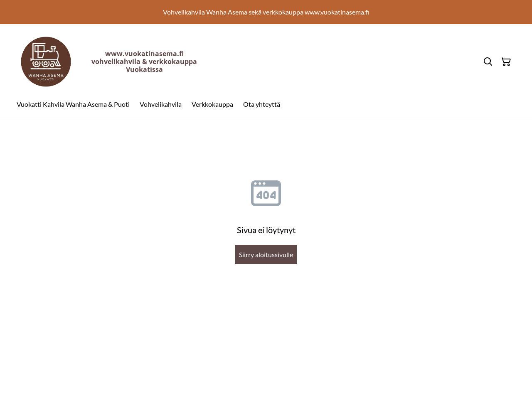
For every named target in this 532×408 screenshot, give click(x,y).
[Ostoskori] (506, 62)
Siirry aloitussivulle (266, 254)
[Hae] (488, 62)
